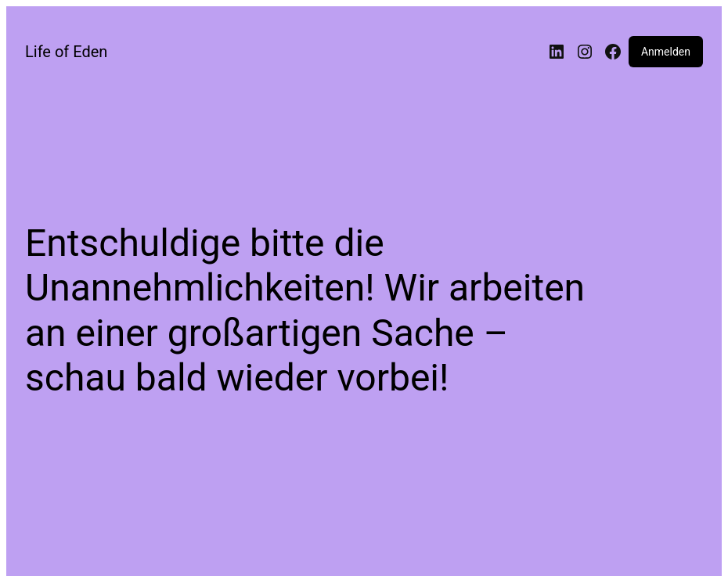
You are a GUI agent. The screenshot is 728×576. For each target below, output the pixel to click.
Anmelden (666, 52)
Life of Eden (66, 52)
